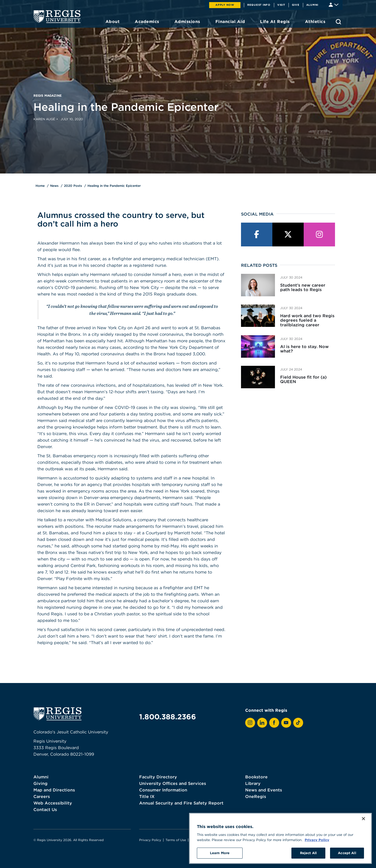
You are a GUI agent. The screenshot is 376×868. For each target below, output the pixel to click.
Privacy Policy (150, 840)
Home (40, 186)
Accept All (347, 853)
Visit (281, 5)
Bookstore (256, 777)
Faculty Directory (158, 777)
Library (253, 783)
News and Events (264, 790)
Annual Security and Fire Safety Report (181, 803)
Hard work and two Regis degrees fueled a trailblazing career (307, 320)
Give (296, 5)
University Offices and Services (173, 783)
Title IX (147, 796)
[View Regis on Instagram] (250, 723)
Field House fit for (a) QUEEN (303, 379)
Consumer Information (163, 790)
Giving (40, 783)
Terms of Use (176, 840)
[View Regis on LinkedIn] (262, 723)
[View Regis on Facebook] (274, 723)
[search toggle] (338, 22)
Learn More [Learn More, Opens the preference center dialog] (220, 853)
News (54, 186)
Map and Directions (54, 790)
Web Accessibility (53, 803)
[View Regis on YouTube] (286, 723)
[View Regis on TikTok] (298, 723)
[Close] (363, 819)
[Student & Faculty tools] (334, 4)
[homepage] (57, 16)
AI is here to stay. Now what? (304, 349)
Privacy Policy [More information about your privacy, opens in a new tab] (317, 840)
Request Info (259, 5)
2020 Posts (73, 186)
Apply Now (225, 5)
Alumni (312, 5)
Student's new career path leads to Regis (303, 287)
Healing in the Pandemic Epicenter (114, 186)
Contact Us (45, 809)
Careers (42, 796)
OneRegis (256, 796)
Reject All (308, 853)
